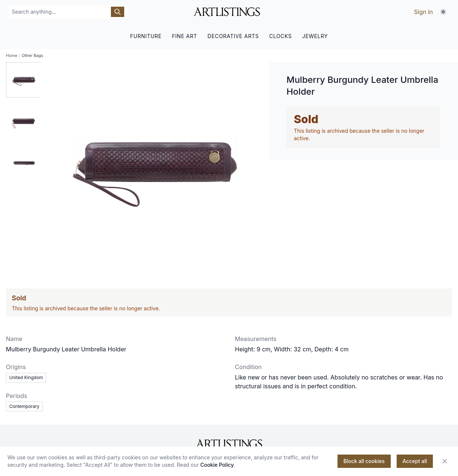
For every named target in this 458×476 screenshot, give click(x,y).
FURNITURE (146, 36)
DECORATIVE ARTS (233, 36)
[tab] (24, 80)
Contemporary (24, 406)
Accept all (415, 461)
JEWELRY (315, 36)
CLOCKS (280, 36)
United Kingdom (26, 377)
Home (12, 55)
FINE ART (184, 36)
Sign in (423, 12)
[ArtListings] (229, 444)
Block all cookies (364, 461)
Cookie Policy (217, 465)
